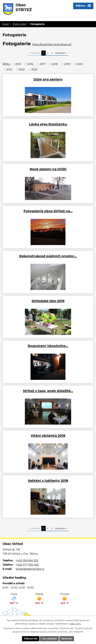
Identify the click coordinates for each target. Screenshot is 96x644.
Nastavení (67, 639)
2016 (30, 64)
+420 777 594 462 (27, 565)
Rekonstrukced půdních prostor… (48, 256)
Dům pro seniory (48, 79)
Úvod (5, 24)
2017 (43, 64)
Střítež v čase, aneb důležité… (48, 391)
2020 (80, 64)
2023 (34, 69)
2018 (55, 64)
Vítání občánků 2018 (48, 436)
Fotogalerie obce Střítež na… (48, 211)
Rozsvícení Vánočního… (48, 346)
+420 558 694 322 (27, 561)
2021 (9, 69)
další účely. (76, 624)
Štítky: (7, 64)
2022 (22, 69)
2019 (67, 64)
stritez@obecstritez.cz (30, 569)
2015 (18, 64)
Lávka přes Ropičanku (48, 124)
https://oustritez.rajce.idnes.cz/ (52, 44)
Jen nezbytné (49, 639)
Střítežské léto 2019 (48, 301)
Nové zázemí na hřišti (48, 169)
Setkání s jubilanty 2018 (48, 481)
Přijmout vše (31, 639)
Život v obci (19, 24)
